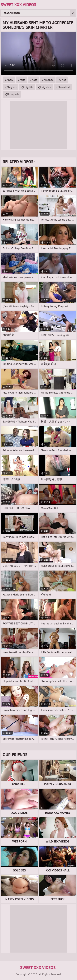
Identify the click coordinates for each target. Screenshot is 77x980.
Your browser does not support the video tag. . (38, 53)
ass (35, 80)
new (11, 80)
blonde (49, 80)
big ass (12, 87)
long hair (14, 94)
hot (64, 80)
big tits (29, 87)
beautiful (64, 87)
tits (23, 80)
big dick (46, 87)
